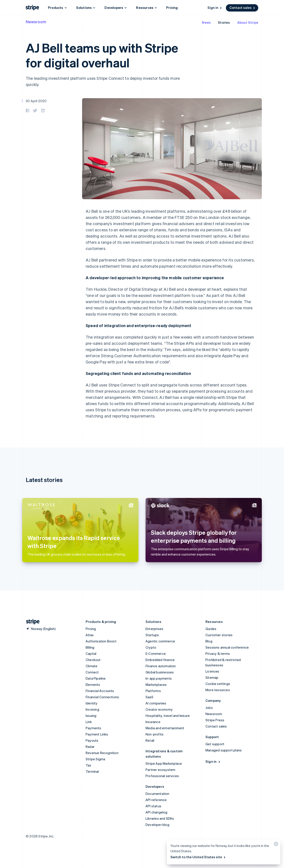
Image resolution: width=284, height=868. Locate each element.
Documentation (158, 794)
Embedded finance (160, 660)
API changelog (157, 812)
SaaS (149, 697)
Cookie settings (218, 684)
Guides (211, 629)
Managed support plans (224, 750)
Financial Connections (102, 697)
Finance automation (161, 666)
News (206, 22)
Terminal (92, 771)
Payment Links (97, 734)
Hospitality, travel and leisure (168, 716)
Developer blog (157, 825)
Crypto (151, 647)
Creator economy (159, 709)
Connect (92, 672)
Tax (89, 765)
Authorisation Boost (101, 641)
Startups (152, 635)
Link (89, 722)
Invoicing (92, 709)
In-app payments (159, 678)
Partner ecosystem (160, 770)
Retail (150, 740)
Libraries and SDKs (160, 818)
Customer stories (219, 635)
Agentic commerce (160, 641)
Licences (212, 671)
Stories (224, 22)
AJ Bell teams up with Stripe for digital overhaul (102, 55)
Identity (92, 703)
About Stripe (248, 22)
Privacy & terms (218, 653)
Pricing (172, 8)
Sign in (215, 8)
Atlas (90, 635)
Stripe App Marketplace (164, 763)
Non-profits (155, 734)
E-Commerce (156, 653)
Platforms (153, 691)
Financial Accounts (100, 691)
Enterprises (154, 629)
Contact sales (243, 8)
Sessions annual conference (227, 647)
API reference (156, 800)
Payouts (92, 740)
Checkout (93, 660)
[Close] (275, 845)
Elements (93, 685)
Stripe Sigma (95, 759)
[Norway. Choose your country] (41, 629)
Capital (91, 653)
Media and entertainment (165, 728)
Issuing (91, 716)
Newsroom (36, 22)
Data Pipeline (96, 678)
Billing (90, 647)
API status (153, 806)
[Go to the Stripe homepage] (31, 622)
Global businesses (160, 672)
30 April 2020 (36, 101)
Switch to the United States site (198, 857)
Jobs (209, 708)
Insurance (153, 722)
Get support (215, 744)
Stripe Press (215, 720)
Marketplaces (156, 685)
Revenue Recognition (102, 753)
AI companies (156, 703)
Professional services (162, 776)
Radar (90, 747)
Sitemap (212, 677)
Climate (92, 666)
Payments (94, 728)
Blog (209, 641)
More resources (218, 690)
